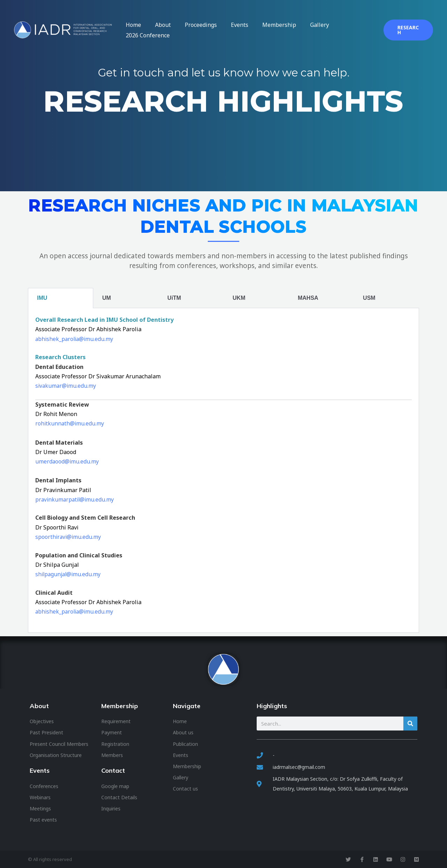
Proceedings (212, 30)
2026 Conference (348, 30)
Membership (276, 30)
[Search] (410, 724)
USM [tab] (369, 298)
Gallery (309, 30)
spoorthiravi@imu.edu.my (69, 537)
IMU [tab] (42, 298)
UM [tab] (107, 298)
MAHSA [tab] (308, 298)
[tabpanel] (223, 470)
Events (243, 30)
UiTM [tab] (174, 298)
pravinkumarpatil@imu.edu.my (76, 499)
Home (158, 30)
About (181, 30)
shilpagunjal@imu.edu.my (69, 574)
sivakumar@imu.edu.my (66, 386)
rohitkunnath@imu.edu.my (70, 423)
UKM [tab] (239, 298)
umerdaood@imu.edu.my (67, 461)
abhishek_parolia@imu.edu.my (75, 339)
